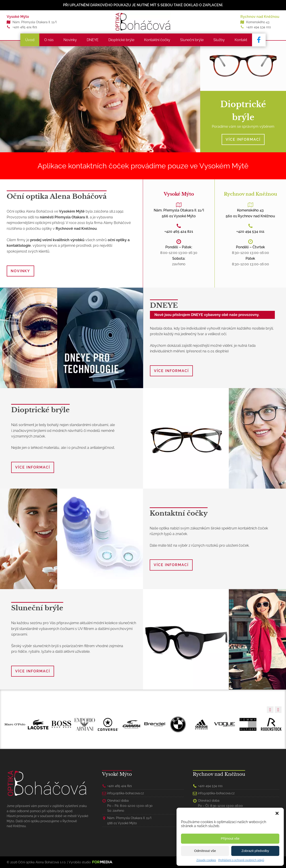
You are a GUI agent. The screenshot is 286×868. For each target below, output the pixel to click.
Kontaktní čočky (158, 40)
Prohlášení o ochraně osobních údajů (241, 860)
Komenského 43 (258, 22)
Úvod (30, 40)
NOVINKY (20, 271)
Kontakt (241, 40)
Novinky (71, 40)
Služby (220, 40)
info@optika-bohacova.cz (126, 793)
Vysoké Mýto (18, 17)
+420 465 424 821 (25, 27)
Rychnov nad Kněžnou (260, 17)
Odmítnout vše (205, 851)
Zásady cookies (206, 860)
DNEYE (93, 40)
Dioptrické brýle (122, 40)
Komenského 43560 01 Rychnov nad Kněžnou (250, 213)
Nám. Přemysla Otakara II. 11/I (35, 22)
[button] (277, 813)
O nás (49, 40)
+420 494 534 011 (259, 27)
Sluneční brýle (192, 40)
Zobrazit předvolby (255, 851)
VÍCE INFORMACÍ (243, 139)
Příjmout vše (230, 838)
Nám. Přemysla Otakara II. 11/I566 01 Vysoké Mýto (179, 213)
